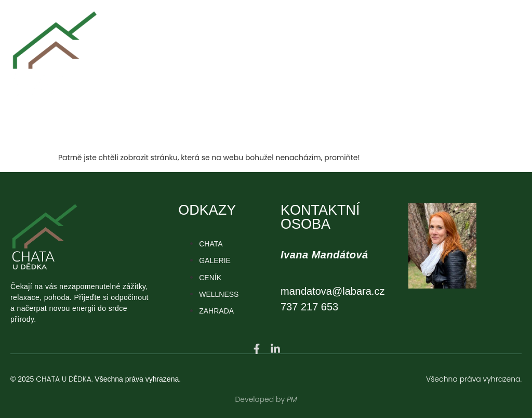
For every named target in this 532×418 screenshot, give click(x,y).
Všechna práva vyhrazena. (474, 379)
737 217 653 (309, 307)
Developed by (261, 395)
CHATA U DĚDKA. (64, 379)
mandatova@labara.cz (332, 291)
